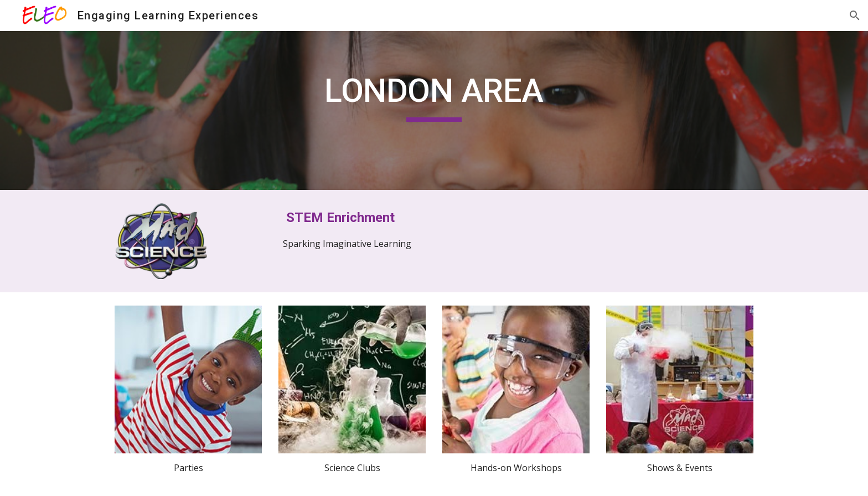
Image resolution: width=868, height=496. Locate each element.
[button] (855, 15)
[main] (434, 96)
